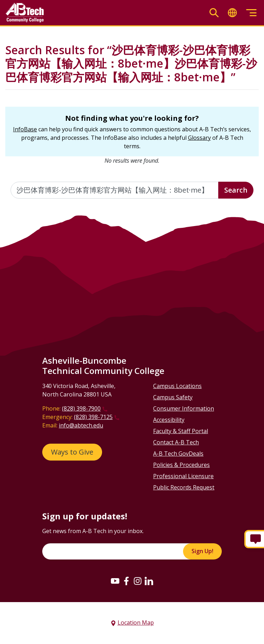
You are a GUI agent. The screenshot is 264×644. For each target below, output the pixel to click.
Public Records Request (184, 487)
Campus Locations (177, 386)
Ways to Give (72, 452)
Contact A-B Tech (176, 442)
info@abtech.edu (81, 425)
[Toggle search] (214, 13)
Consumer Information (184, 408)
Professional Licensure (183, 476)
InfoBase (25, 129)
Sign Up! (202, 551)
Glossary (199, 138)
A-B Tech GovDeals (178, 454)
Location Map (136, 623)
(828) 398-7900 (81, 408)
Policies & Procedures (181, 465)
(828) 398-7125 (93, 417)
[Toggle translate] (232, 13)
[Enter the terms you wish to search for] (115, 190)
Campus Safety (173, 397)
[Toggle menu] (251, 13)
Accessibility (169, 420)
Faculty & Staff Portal (181, 431)
